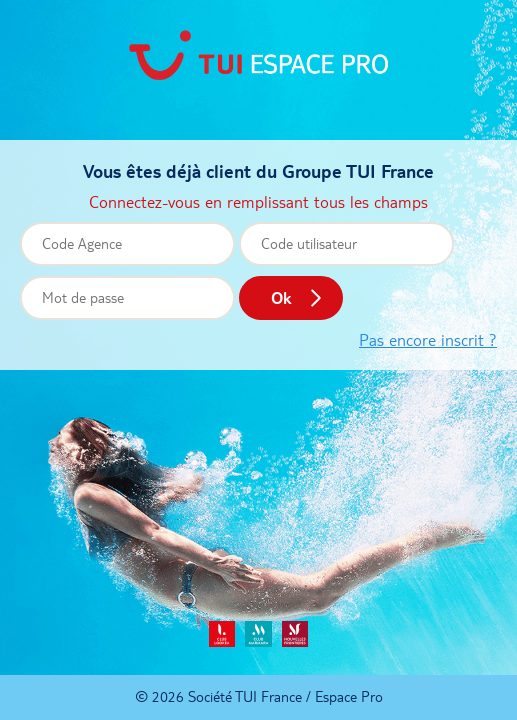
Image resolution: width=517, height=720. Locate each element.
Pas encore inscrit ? (428, 340)
